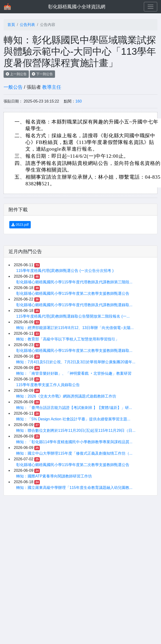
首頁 (11, 25)
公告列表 (27, 25)
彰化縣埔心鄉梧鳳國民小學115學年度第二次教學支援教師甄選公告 (73, 293)
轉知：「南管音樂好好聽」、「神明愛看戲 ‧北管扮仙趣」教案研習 (74, 373)
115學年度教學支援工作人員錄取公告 (48, 385)
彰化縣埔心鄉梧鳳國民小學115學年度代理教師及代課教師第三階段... (74, 282)
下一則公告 (42, 74)
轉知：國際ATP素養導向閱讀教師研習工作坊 (54, 476)
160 (78, 101)
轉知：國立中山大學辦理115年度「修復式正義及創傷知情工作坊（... (74, 453)
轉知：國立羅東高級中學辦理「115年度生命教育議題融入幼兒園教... (74, 488)
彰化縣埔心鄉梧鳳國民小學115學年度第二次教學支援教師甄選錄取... (74, 351)
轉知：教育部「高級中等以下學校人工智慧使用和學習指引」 (68, 339)
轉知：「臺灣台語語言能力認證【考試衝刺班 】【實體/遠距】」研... (74, 408)
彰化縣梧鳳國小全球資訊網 (77, 7)
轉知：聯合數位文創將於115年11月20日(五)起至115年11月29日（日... (76, 430)
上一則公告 (16, 74)
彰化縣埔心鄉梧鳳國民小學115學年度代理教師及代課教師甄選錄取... (74, 305)
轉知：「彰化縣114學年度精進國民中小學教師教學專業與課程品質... (74, 442)
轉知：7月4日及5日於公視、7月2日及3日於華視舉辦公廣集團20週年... (76, 362)
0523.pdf (20, 225)
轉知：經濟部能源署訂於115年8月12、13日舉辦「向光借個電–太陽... (75, 328)
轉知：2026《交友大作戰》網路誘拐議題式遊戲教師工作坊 (66, 396)
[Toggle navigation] (151, 7)
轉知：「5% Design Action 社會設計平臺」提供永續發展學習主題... (73, 419)
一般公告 (13, 87)
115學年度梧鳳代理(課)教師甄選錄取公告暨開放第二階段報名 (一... (73, 316)
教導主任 (52, 87)
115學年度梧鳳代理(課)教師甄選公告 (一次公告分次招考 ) (65, 271)
